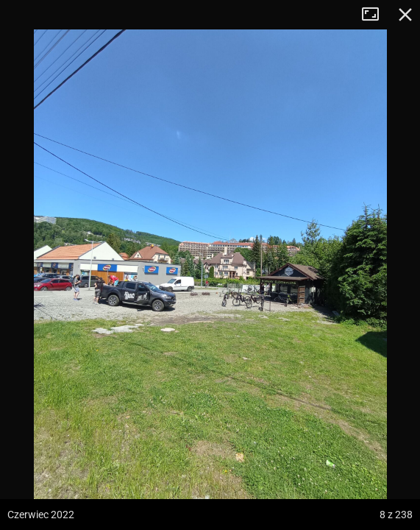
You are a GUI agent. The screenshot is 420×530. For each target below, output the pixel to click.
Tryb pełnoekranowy (376, 15)
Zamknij (405, 15)
